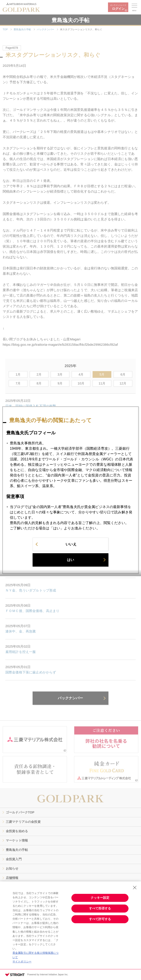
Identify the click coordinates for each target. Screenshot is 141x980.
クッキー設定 (100, 898)
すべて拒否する (100, 908)
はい (70, 564)
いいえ (71, 549)
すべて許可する (100, 919)
